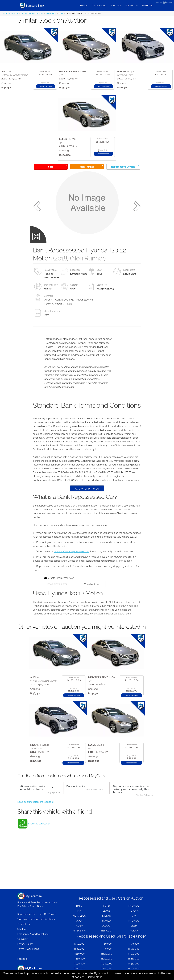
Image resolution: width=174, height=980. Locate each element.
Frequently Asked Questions (33, 934)
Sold (58, 166)
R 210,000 (107, 959)
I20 (61, 14)
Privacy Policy (25, 944)
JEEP (134, 926)
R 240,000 (134, 959)
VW (134, 916)
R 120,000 (107, 954)
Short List (116, 6)
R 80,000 (79, 949)
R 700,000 (134, 969)
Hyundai (51, 14)
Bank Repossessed (32, 14)
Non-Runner (91, 166)
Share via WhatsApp (39, 824)
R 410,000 (134, 964)
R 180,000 (79, 959)
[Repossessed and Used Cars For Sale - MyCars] (36, 6)
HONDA (107, 921)
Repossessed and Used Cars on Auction (111, 898)
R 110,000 (79, 954)
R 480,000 (79, 969)
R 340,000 (107, 964)
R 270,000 (79, 964)
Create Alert (92, 584)
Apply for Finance (87, 489)
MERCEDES (79, 916)
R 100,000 (134, 949)
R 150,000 (134, 954)
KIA (79, 911)
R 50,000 (79, 944)
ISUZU (79, 926)
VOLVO (134, 931)
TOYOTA (134, 911)
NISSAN (107, 916)
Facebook (23, 959)
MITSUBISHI (79, 931)
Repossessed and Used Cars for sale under (111, 936)
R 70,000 (134, 944)
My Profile (148, 6)
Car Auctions (99, 6)
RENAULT (107, 931)
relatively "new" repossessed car (71, 552)
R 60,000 (107, 944)
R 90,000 (107, 949)
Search (84, 6)
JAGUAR (107, 926)
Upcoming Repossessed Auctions (36, 919)
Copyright (23, 939)
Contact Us (24, 924)
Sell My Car (132, 6)
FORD (107, 906)
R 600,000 (107, 969)
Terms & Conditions (28, 949)
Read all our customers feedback (36, 802)
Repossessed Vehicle (125, 166)
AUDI (79, 921)
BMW (79, 906)
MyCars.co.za (11, 14)
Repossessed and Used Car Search (37, 914)
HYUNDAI (134, 906)
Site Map (22, 929)
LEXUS (107, 911)
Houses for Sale (29, 970)
